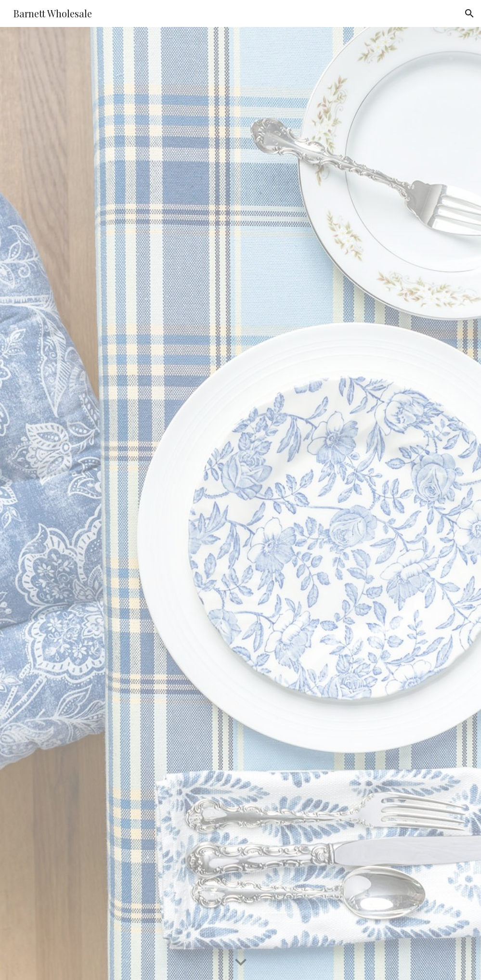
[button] (469, 13)
